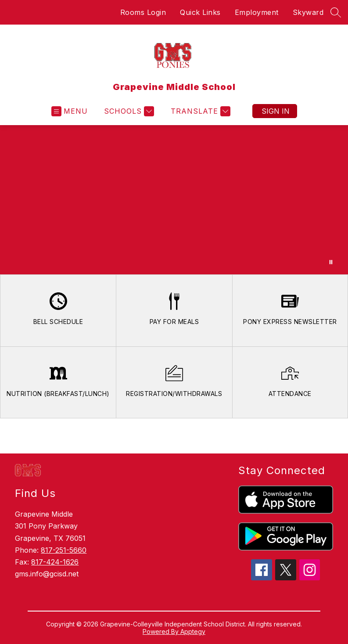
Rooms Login (143, 12)
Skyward (308, 12)
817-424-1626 (55, 562)
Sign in (276, 111)
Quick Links (200, 12)
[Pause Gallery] (331, 262)
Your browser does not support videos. (174, 200)
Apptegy (193, 631)
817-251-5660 (64, 550)
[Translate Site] (199, 111)
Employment (257, 12)
